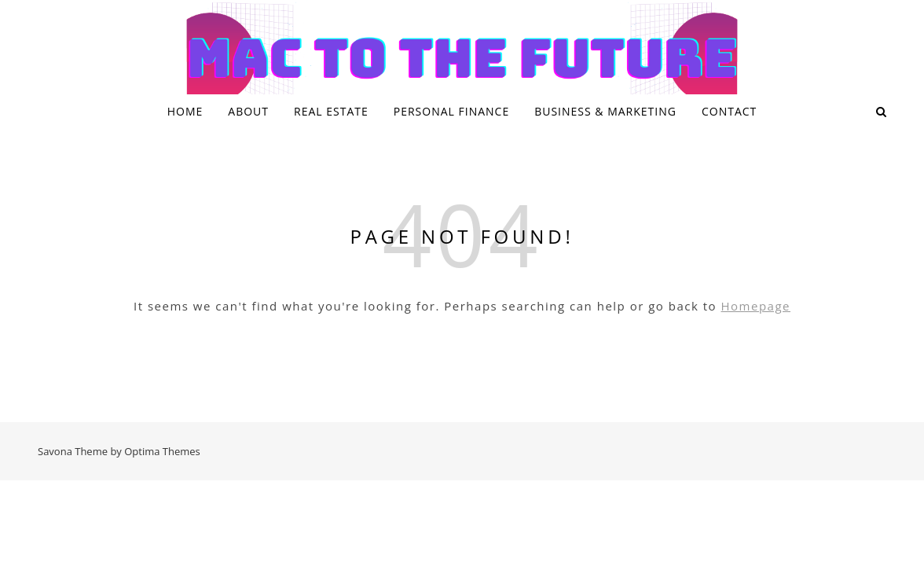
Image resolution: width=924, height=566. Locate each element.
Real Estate (331, 111)
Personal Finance (451, 111)
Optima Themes (162, 451)
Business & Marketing (605, 111)
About (248, 111)
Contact (729, 111)
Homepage (756, 306)
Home (185, 111)
